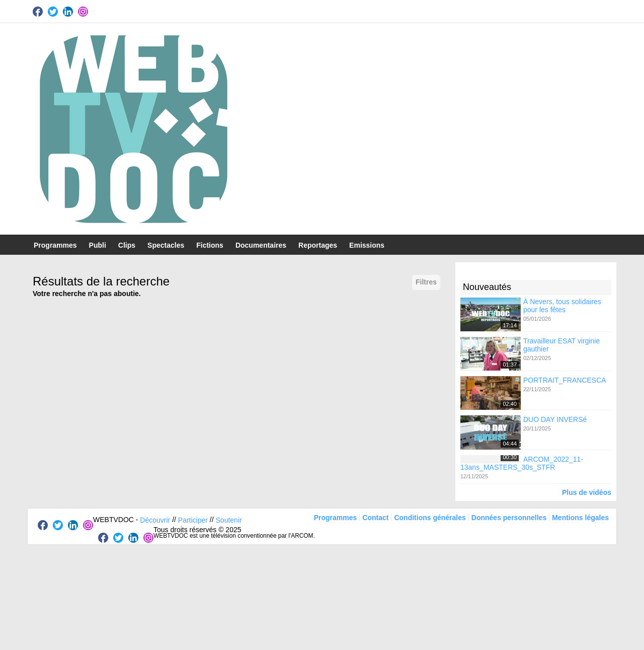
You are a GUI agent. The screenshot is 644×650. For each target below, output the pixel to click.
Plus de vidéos (587, 492)
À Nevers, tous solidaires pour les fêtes (562, 305)
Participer (193, 520)
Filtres (426, 282)
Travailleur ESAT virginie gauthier (561, 345)
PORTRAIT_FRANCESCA (565, 380)
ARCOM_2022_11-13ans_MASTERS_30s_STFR (522, 463)
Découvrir (155, 520)
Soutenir (229, 520)
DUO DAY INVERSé (555, 419)
